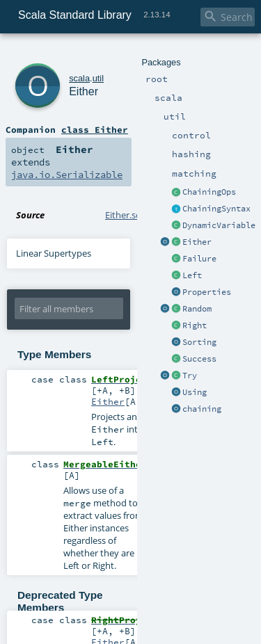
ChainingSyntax (216, 209)
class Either (95, 129)
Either (197, 242)
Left (192, 275)
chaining (202, 409)
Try (190, 376)
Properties (207, 292)
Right (195, 325)
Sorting (199, 342)
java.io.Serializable (67, 175)
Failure (199, 259)
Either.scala (128, 215)
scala (79, 78)
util (98, 78)
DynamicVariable (219, 225)
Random (197, 309)
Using (195, 392)
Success (199, 359)
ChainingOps (209, 192)
